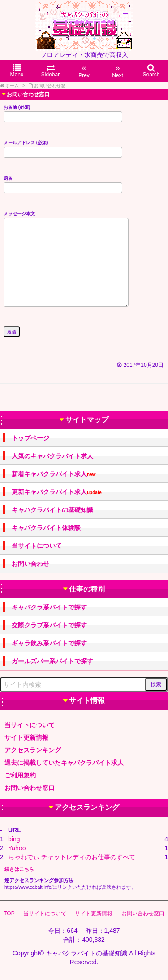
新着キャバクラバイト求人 (54, 474)
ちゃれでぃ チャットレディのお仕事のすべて (72, 857)
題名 (63, 183)
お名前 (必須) (63, 112)
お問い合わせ (30, 564)
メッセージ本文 (66, 259)
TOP (9, 914)
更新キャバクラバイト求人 (57, 492)
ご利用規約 (20, 775)
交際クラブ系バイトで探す (49, 625)
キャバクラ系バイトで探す (49, 607)
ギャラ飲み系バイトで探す (49, 643)
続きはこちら (19, 869)
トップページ (30, 438)
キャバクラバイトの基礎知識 (52, 510)
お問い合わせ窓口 (30, 788)
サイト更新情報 (26, 737)
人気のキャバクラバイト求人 (52, 456)
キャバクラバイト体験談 (46, 528)
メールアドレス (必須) (63, 147)
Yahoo (17, 848)
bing (14, 839)
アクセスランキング (33, 750)
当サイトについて (37, 546)
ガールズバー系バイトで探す (52, 661)
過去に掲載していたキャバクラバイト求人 (64, 763)
